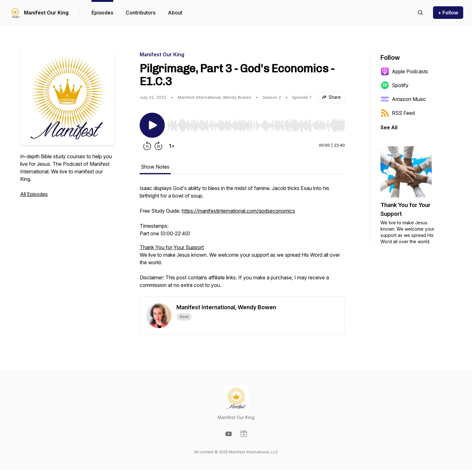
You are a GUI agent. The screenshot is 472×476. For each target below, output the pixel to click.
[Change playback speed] (172, 146)
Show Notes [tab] (155, 167)
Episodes (102, 13)
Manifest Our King (46, 13)
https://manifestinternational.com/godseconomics (238, 211)
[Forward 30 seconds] (158, 146)
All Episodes (34, 194)
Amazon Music (403, 99)
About (175, 13)
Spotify (394, 85)
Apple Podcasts (404, 71)
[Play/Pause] (152, 125)
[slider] (256, 126)
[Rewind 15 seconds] (147, 146)
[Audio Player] (256, 124)
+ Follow (448, 13)
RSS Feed (398, 113)
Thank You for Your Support (172, 247)
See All (389, 127)
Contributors (141, 13)
